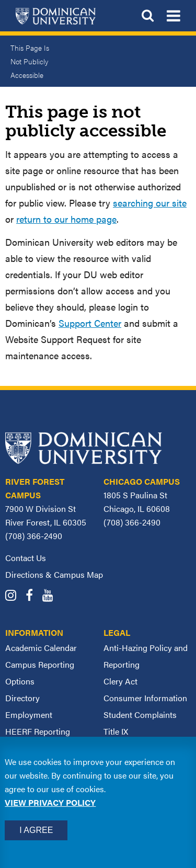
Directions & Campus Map (54, 574)
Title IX (116, 731)
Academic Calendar (41, 648)
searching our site (150, 203)
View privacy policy (50, 802)
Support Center (90, 323)
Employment (29, 715)
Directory (22, 698)
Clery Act (120, 681)
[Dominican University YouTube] (51, 596)
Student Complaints (140, 715)
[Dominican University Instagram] (14, 596)
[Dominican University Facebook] (33, 596)
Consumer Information (145, 698)
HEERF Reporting (38, 731)
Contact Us (26, 558)
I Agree (36, 830)
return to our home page (66, 219)
